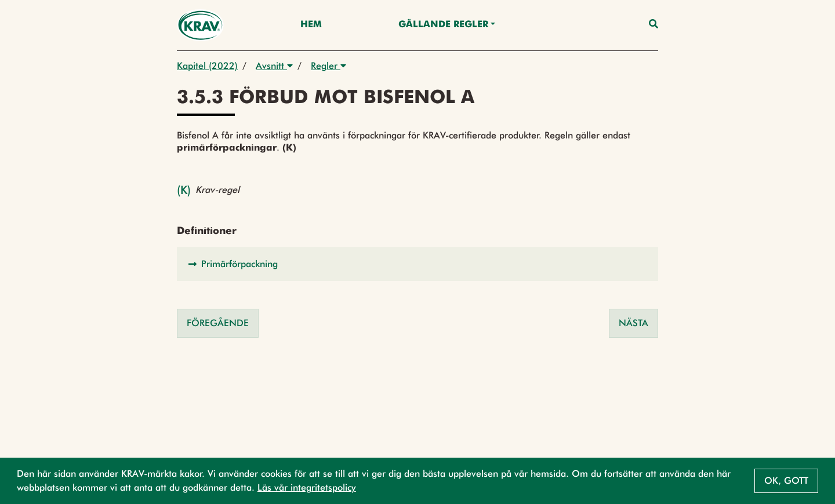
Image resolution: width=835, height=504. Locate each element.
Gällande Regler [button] (443, 25)
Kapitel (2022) (207, 66)
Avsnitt (274, 66)
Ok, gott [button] (786, 481)
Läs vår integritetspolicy (307, 487)
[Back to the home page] (200, 25)
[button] (418, 264)
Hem (311, 25)
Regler (328, 66)
